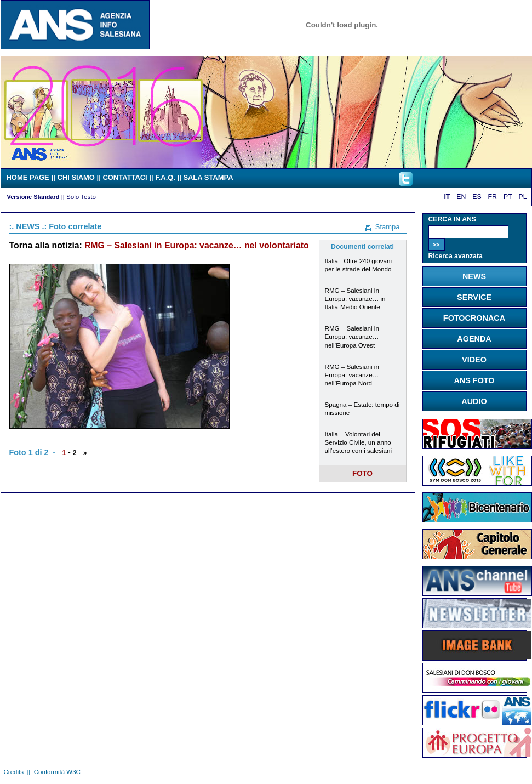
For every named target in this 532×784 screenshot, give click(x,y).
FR (493, 197)
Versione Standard (33, 197)
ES (477, 197)
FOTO (362, 473)
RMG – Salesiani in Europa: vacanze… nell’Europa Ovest (352, 336)
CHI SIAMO (76, 177)
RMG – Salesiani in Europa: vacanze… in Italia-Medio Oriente (355, 299)
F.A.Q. (165, 177)
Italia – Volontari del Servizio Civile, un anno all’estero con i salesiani (359, 442)
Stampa (388, 227)
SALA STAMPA (208, 177)
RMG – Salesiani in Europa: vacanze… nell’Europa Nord (352, 375)
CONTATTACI (125, 177)
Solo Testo (81, 197)
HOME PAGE (28, 177)
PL (523, 197)
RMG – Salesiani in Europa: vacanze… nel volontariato (197, 245)
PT (508, 197)
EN (461, 197)
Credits (14, 772)
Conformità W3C (57, 772)
